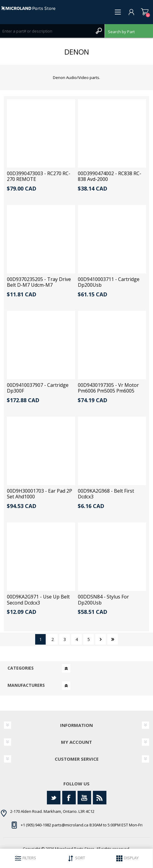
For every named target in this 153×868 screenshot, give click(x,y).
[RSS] (100, 798)
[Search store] (46, 31)
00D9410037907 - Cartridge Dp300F (38, 388)
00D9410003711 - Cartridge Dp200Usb (109, 282)
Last (113, 639)
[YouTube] (84, 798)
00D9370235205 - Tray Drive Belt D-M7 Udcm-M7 (39, 282)
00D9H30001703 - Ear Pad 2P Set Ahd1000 (40, 494)
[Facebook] (69, 798)
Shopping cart (145, 12)
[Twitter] (54, 798)
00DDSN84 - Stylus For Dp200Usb (103, 600)
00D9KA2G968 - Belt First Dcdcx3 (106, 494)
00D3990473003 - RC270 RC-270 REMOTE (39, 176)
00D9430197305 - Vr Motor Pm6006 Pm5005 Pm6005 (108, 388)
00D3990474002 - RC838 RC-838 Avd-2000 (110, 176)
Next (101, 639)
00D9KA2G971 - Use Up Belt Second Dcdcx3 (38, 600)
